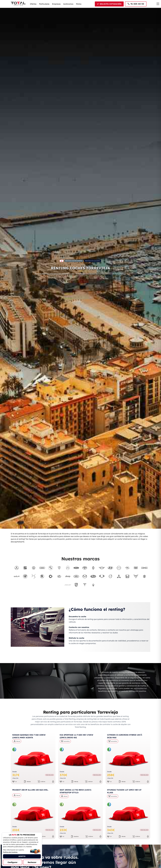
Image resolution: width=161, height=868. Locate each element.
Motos (79, 4)
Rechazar (32, 862)
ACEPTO (22, 856)
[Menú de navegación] (158, 4)
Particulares (44, 4)
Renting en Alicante (93, 261)
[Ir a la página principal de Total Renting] (62, 261)
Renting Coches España (74, 261)
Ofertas (33, 4)
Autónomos (68, 4)
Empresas (56, 4)
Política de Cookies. (10, 852)
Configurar (13, 862)
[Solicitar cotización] (109, 4)
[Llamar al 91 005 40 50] (136, 4)
